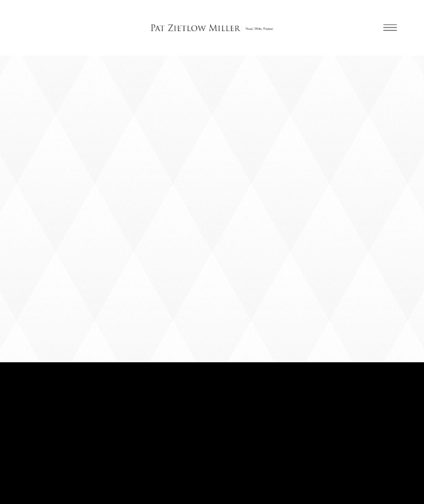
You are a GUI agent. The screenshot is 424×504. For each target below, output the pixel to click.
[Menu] (390, 28)
